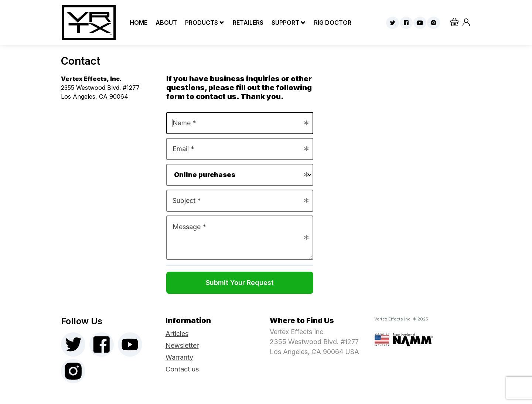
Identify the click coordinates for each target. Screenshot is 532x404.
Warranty (179, 357)
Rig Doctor (331, 23)
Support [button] (285, 23)
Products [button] (202, 23)
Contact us (182, 369)
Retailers (246, 23)
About (164, 23)
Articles (177, 334)
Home (137, 23)
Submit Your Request (240, 283)
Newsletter (182, 345)
